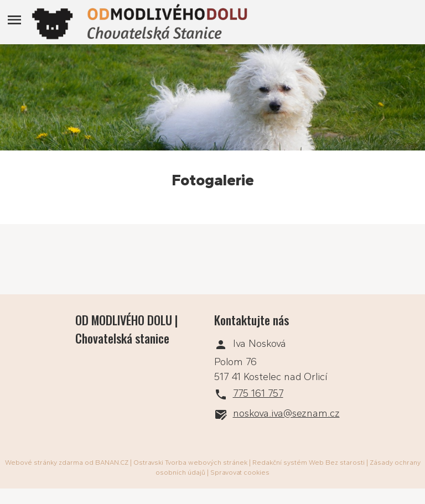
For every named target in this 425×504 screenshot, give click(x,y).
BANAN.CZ (112, 463)
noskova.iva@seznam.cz (286, 413)
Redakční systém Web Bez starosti (309, 463)
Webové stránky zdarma (44, 463)
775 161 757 (258, 393)
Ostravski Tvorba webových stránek (190, 463)
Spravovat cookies (240, 472)
